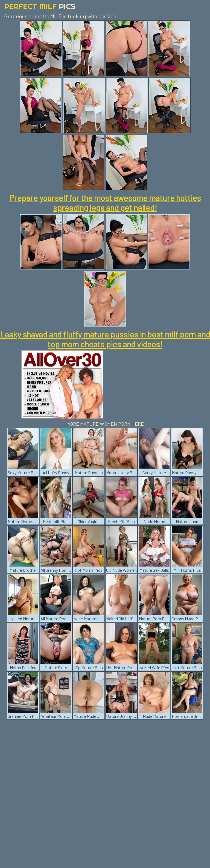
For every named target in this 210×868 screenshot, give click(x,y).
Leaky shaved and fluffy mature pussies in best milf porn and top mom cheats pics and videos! (105, 339)
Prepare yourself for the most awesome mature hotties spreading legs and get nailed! (105, 203)
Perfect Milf (40, 6)
